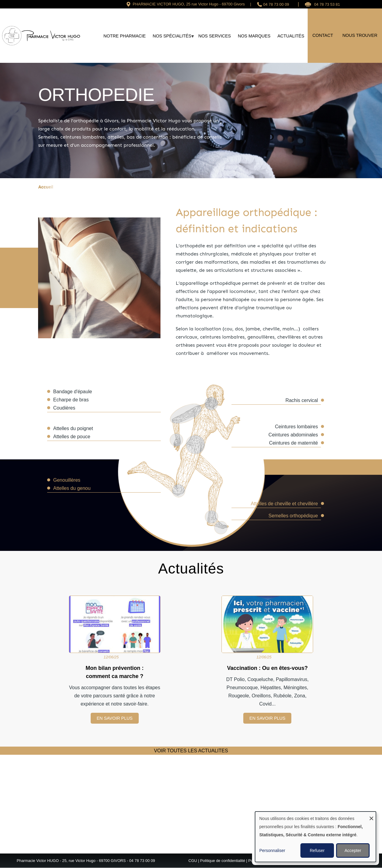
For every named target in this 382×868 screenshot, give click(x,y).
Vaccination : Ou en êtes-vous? (267, 668)
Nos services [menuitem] (215, 36)
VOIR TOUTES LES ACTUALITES (191, 751)
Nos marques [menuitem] (254, 36)
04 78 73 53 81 (327, 4)
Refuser (317, 850)
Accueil (46, 187)
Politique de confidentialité (223, 861)
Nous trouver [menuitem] (360, 35)
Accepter (353, 850)
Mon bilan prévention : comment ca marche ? (115, 672)
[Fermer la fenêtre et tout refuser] (371, 815)
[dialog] (316, 837)
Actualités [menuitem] (291, 36)
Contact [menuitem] (323, 35)
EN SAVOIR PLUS (115, 718)
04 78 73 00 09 (276, 4)
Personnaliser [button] (272, 850)
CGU (193, 861)
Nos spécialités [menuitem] (172, 38)
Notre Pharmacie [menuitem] (125, 36)
